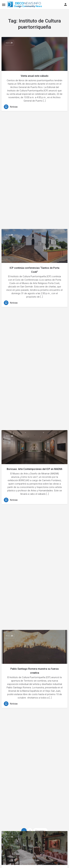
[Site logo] (25, 5)
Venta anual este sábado (35, 76)
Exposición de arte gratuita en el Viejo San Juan (35, 785)
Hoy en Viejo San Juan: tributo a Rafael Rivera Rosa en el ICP (35, 710)
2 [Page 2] (30, 831)
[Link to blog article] (34, 54)
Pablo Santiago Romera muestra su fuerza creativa (34, 313)
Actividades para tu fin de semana (35, 392)
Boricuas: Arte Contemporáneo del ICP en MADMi (34, 234)
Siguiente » (40, 831)
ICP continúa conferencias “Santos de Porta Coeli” (34, 155)
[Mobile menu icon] (4, 5)
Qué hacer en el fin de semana (35, 469)
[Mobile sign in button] (65, 4)
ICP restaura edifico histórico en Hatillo (34, 631)
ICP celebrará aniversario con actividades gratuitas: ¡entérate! (34, 548)
